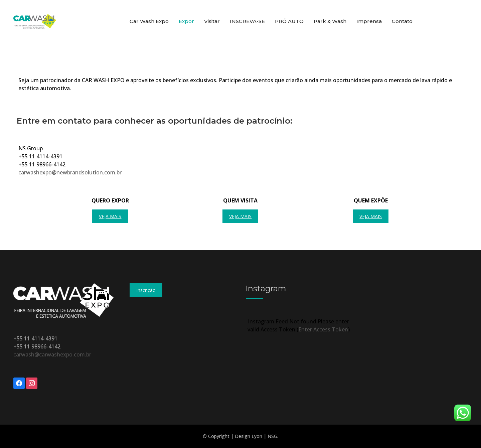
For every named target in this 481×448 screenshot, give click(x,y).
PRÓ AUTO (289, 21)
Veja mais (110, 216)
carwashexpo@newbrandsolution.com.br (70, 172)
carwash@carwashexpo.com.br (52, 354)
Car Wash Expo (149, 21)
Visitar (212, 21)
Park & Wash (330, 21)
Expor (186, 21)
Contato (402, 21)
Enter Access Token (323, 329)
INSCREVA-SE (247, 21)
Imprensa (369, 21)
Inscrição (146, 290)
